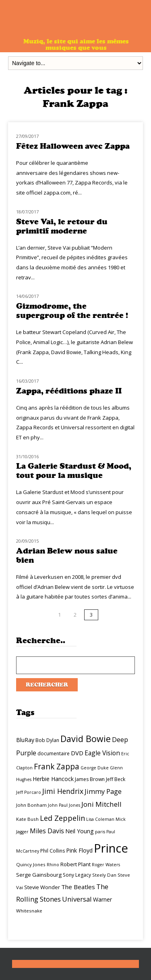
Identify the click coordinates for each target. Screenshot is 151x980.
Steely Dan (104, 875)
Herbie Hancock (53, 779)
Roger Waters (106, 865)
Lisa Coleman (100, 819)
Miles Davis (47, 831)
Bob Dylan (47, 740)
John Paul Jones (64, 805)
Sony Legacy (77, 875)
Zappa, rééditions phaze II (69, 391)
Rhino (53, 865)
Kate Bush (27, 819)
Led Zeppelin (62, 818)
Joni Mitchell (101, 804)
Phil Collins (53, 851)
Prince (111, 848)
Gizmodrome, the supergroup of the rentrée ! (72, 311)
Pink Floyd (79, 850)
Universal (77, 899)
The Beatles (78, 887)
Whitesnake (29, 911)
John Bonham (31, 805)
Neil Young (80, 831)
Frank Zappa (57, 767)
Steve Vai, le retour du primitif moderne (62, 226)
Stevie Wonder (42, 887)
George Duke (95, 768)
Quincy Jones (31, 864)
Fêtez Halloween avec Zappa (73, 146)
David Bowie (86, 739)
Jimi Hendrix (63, 791)
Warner (102, 899)
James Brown (90, 779)
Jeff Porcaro (29, 792)
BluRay (25, 740)
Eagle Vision (102, 753)
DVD (77, 753)
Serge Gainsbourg (39, 875)
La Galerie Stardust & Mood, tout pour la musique (74, 471)
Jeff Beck (116, 779)
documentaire (54, 753)
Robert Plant (75, 864)
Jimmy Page (103, 791)
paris (100, 832)
